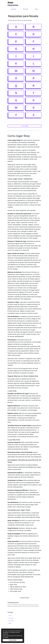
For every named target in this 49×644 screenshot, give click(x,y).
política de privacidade (14, 637)
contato (11, 640)
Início (10, 616)
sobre (10, 632)
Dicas (37, 9)
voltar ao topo (25, 598)
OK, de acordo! (13, 640)
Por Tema (26, 9)
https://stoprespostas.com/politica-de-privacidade (13, 636)
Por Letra (14, 9)
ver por (24, 126)
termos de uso (12, 635)
